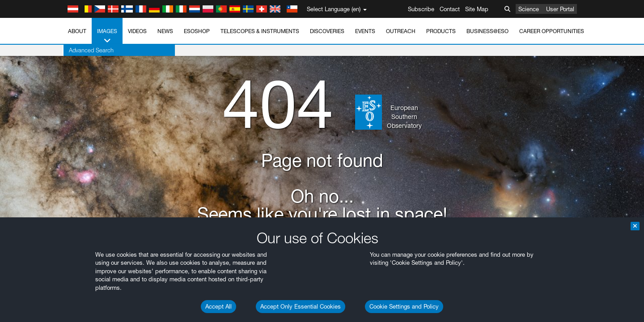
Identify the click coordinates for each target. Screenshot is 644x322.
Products (441, 31)
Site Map (477, 9)
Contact (450, 9)
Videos (137, 31)
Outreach (401, 31)
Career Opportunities (552, 31)
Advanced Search (90, 50)
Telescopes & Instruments (260, 31)
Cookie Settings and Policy (404, 306)
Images (107, 36)
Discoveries (327, 31)
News (165, 31)
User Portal (560, 9)
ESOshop (197, 31)
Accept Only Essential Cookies (301, 306)
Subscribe (421, 9)
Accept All (218, 306)
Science (529, 9)
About (77, 31)
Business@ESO (487, 31)
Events (365, 31)
